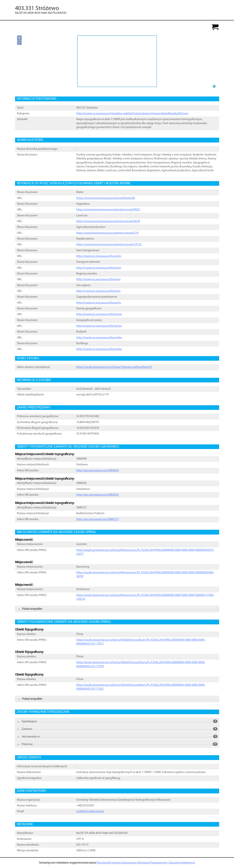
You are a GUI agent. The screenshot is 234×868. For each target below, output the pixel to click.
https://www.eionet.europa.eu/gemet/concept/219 (107, 233)
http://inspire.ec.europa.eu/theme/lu (99, 303)
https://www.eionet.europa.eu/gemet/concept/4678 (108, 221)
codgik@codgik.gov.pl (90, 811)
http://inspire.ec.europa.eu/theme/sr (98, 279)
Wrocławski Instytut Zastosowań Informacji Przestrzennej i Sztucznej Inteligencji (146, 863)
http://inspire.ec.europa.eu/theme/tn (99, 256)
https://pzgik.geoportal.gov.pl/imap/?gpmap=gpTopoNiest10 (114, 367)
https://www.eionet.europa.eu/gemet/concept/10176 (109, 245)
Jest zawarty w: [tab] (117, 736)
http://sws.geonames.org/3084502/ (98, 495)
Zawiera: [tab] (117, 729)
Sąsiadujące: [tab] (117, 721)
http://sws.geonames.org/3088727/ (98, 519)
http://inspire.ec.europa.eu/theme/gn (99, 314)
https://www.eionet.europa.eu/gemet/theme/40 (106, 198)
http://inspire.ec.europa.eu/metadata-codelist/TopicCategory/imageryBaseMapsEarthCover (132, 114)
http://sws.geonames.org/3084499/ (98, 471)
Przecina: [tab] (117, 744)
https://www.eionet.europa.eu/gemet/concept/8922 (108, 210)
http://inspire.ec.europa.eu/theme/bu (99, 338)
